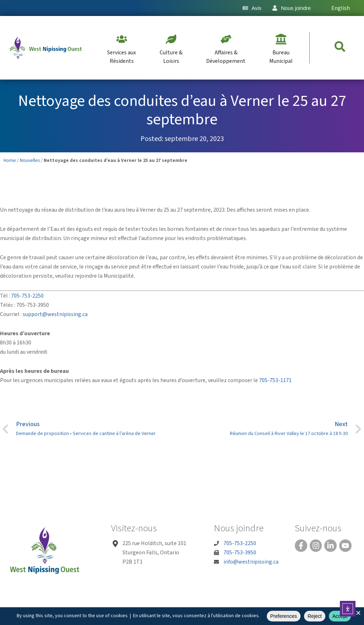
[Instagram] (315, 545)
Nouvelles (30, 160)
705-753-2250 (27, 296)
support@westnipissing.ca (55, 314)
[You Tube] (344, 545)
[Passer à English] (337, 8)
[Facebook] (301, 545)
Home (10, 160)
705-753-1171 (275, 380)
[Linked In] (330, 545)
